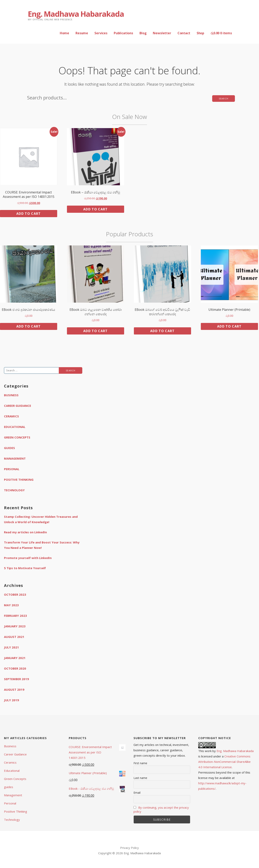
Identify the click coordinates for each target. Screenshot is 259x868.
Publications (123, 33)
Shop (200, 33)
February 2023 (15, 616)
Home (64, 33)
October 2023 (15, 594)
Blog (143, 33)
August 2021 (14, 637)
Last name (140, 778)
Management (15, 458)
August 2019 (14, 689)
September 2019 (16, 679)
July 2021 (11, 647)
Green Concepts (17, 437)
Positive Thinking (19, 480)
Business (11, 395)
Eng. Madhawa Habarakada (76, 14)
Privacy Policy (129, 848)
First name (140, 763)
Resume (82, 33)
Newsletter (162, 33)
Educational (15, 427)
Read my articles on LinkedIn (25, 532)
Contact (184, 33)
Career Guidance (18, 406)
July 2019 (11, 700)
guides (9, 448)
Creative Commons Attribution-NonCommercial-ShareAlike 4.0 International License (224, 762)
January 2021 (15, 658)
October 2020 (15, 668)
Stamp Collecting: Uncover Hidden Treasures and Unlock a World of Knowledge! (41, 519)
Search (224, 99)
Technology (14, 490)
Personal (12, 469)
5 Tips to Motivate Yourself (25, 568)
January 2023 (15, 626)
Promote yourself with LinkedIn (28, 558)
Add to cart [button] (29, 214)
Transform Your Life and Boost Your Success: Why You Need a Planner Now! (42, 545)
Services (101, 33)
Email (137, 793)
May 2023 (11, 605)
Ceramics (11, 416)
